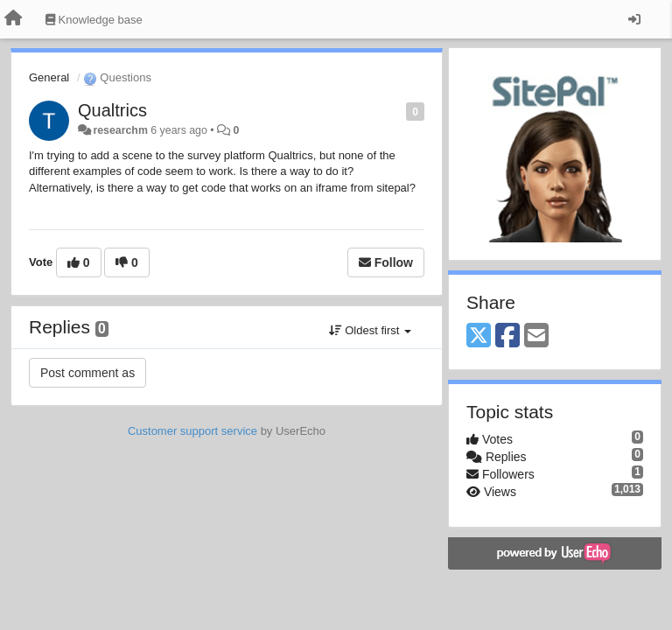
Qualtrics (112, 110)
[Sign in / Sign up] (634, 19)
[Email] (536, 336)
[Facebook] (507, 336)
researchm (120, 130)
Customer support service (192, 431)
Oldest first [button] (370, 330)
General (49, 77)
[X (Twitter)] (479, 336)
